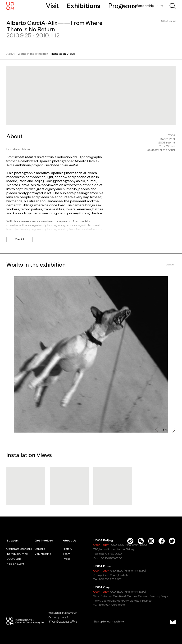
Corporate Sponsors (19, 549)
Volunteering (43, 554)
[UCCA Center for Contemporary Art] (10, 6)
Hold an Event (15, 563)
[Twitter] (172, 541)
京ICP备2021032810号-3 (63, 622)
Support (12, 540)
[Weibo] (130, 541)
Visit (52, 6)
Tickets (125, 6)
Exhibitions (84, 6)
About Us (70, 540)
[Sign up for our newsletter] (173, 622)
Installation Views (63, 54)
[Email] (134, 622)
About (10, 54)
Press (66, 559)
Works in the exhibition (33, 54)
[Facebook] (162, 541)
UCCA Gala (14, 559)
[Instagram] (151, 541)
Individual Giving (17, 554)
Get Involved (44, 540)
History (67, 549)
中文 (161, 6)
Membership (145, 6)
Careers (40, 549)
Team (66, 554)
